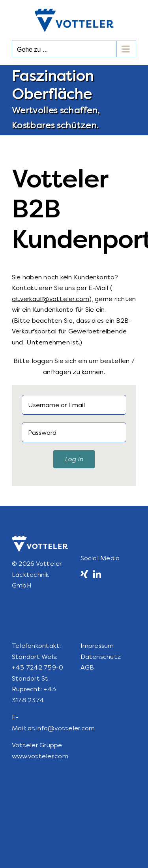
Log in (74, 459)
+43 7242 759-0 (37, 667)
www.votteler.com (40, 756)
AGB (87, 667)
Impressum (97, 646)
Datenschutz (101, 657)
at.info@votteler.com (61, 728)
